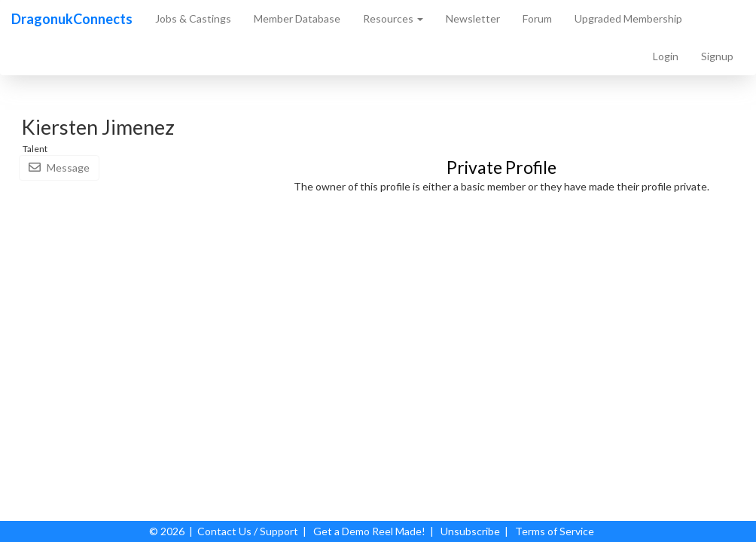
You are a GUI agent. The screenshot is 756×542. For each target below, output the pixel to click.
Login (666, 56)
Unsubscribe (470, 531)
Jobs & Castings (193, 18)
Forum (537, 18)
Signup (717, 56)
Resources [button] (393, 18)
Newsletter (473, 18)
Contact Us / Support (248, 531)
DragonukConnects (72, 19)
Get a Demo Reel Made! (369, 531)
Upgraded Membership (628, 18)
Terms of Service (555, 531)
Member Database (297, 18)
